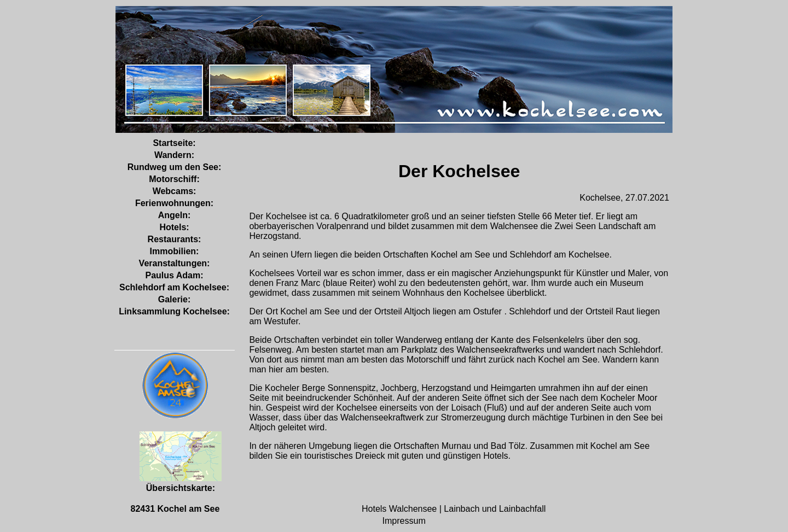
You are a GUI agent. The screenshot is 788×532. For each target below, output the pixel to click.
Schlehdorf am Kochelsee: (174, 287)
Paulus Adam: (174, 275)
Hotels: (174, 227)
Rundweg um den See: (175, 167)
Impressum (404, 521)
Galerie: (175, 299)
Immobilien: (175, 251)
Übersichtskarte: (181, 483)
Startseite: (174, 143)
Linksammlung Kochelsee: (174, 311)
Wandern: (174, 155)
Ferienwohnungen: (174, 203)
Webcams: (175, 191)
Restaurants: (175, 239)
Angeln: (175, 215)
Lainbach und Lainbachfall (495, 509)
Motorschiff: (174, 179)
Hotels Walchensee (401, 509)
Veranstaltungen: (175, 263)
